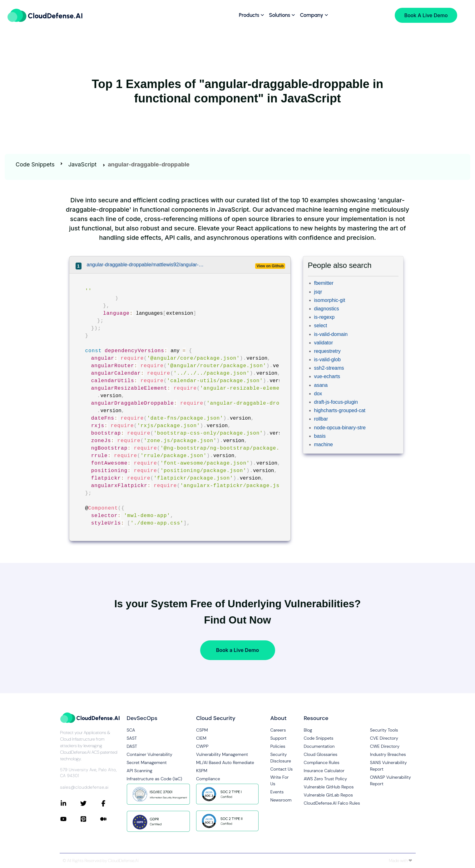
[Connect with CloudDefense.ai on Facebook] (110, 803)
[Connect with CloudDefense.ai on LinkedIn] (70, 803)
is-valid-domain (331, 334)
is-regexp (324, 317)
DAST (132, 746)
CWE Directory (385, 746)
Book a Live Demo (238, 650)
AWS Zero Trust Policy (326, 779)
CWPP (202, 746)
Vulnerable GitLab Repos (328, 795)
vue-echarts (327, 376)
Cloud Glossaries (321, 754)
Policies (278, 746)
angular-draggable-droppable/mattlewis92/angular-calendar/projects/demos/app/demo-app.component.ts (146, 265)
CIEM (201, 738)
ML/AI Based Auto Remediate (225, 762)
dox (318, 394)
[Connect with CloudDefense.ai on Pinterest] (90, 819)
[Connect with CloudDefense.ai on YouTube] (70, 819)
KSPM (202, 771)
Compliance (208, 779)
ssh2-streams (329, 368)
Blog (308, 730)
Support (279, 738)
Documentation (319, 746)
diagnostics (327, 309)
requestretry (327, 351)
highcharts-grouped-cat (340, 410)
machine (324, 444)
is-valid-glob (327, 360)
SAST (132, 738)
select (321, 325)
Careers (278, 730)
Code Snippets (35, 164)
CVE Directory (384, 738)
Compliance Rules (322, 762)
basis (320, 436)
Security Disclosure (281, 758)
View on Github (270, 266)
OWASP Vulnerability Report (391, 780)
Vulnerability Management (222, 754)
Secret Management (147, 762)
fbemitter (324, 283)
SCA (131, 730)
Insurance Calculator (324, 771)
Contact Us (282, 769)
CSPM (202, 730)
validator (324, 343)
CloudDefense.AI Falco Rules (332, 803)
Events (277, 792)
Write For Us (280, 780)
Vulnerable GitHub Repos (329, 787)
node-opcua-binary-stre (340, 428)
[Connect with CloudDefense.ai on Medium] (110, 819)
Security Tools (384, 730)
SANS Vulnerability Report (388, 766)
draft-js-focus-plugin (336, 402)
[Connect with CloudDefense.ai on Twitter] (90, 803)
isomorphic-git (330, 300)
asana (321, 385)
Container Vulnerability (150, 754)
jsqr (318, 292)
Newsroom (281, 800)
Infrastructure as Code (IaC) (155, 779)
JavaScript (82, 164)
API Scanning (140, 771)
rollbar (321, 419)
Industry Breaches (388, 754)
